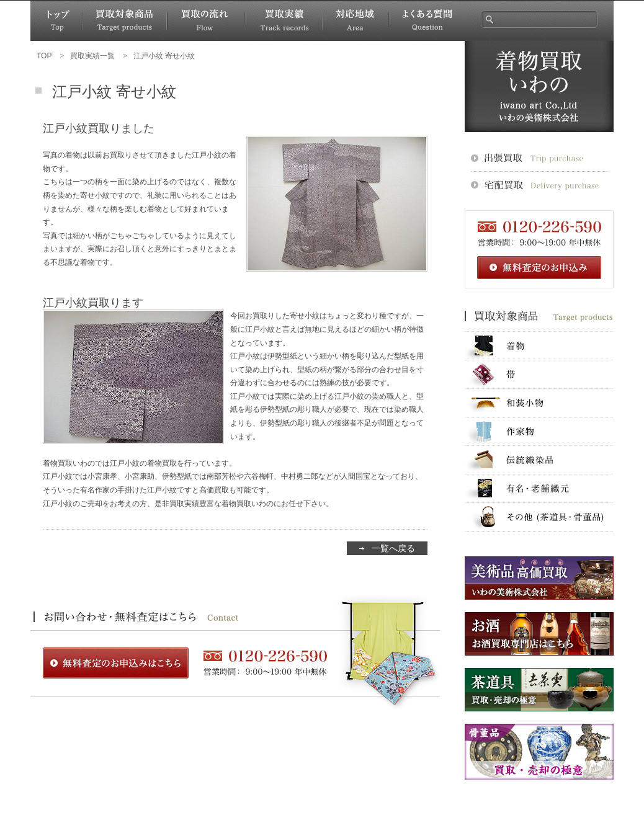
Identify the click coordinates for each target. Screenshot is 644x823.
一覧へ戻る (393, 548)
